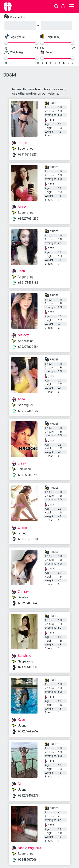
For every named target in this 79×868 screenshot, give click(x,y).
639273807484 (28, 347)
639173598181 (28, 283)
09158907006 (27, 860)
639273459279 (28, 795)
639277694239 (28, 219)
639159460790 (28, 475)
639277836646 (28, 603)
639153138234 (28, 154)
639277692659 (28, 731)
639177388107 (28, 411)
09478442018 (27, 667)
